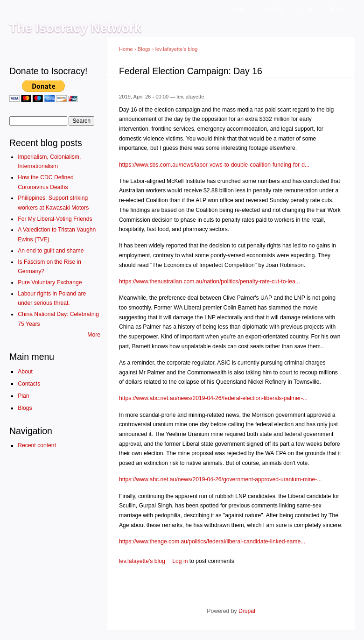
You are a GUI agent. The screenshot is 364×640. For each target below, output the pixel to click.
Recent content (37, 445)
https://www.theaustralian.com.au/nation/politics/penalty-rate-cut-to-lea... (210, 281)
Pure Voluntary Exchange (50, 282)
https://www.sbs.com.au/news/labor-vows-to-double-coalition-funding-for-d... (214, 165)
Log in (180, 561)
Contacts (273, 9)
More (94, 335)
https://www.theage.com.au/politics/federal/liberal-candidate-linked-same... (212, 542)
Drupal (247, 611)
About (237, 9)
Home (126, 49)
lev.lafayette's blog (177, 49)
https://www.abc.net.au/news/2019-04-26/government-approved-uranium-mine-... (220, 479)
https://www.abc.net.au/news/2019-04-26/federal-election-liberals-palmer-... (213, 398)
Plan (306, 9)
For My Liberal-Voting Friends (55, 219)
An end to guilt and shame (51, 251)
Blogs (336, 9)
